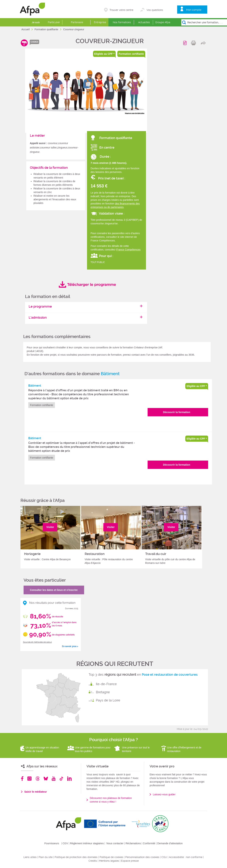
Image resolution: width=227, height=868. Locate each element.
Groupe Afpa (163, 22)
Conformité (149, 843)
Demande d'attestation (170, 843)
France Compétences (128, 250)
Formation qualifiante (47, 29)
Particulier (54, 22)
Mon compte (194, 10)
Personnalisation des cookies (142, 857)
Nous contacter (115, 843)
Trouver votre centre (121, 10)
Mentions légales (109, 861)
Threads (38, 779)
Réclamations (133, 843)
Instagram (29, 779)
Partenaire (77, 22)
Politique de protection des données (76, 857)
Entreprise (100, 22)
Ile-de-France (106, 684)
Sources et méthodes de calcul (37, 642)
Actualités (144, 22)
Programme (186, 43)
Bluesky (46, 779)
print (194, 43)
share (204, 43)
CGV (65, 843)
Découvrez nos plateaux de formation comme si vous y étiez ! (111, 800)
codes (35, 42)
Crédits (93, 861)
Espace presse (130, 861)
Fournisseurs (52, 843)
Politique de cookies (111, 857)
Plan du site (46, 857)
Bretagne (103, 692)
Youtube (54, 779)
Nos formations (122, 22)
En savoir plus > (70, 646)
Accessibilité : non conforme (186, 857)
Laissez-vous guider (164, 794)
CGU (164, 857)
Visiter (50, 527)
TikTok (61, 779)
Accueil (26, 29)
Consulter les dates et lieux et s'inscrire (54, 590)
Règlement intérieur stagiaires (87, 843)
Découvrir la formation (177, 412)
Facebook (22, 779)
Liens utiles (30, 857)
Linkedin (69, 779)
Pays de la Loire (108, 700)
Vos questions (155, 10)
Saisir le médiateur (36, 792)
